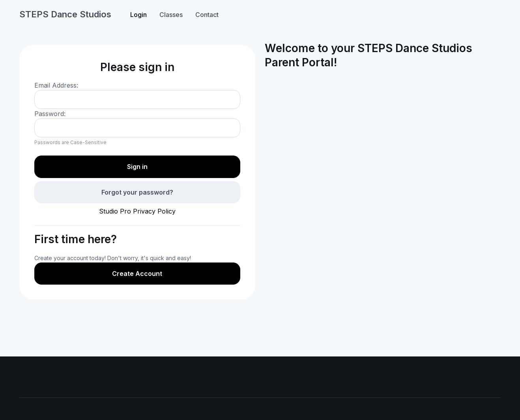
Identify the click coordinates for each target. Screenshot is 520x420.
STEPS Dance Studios (65, 14)
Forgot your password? (137, 192)
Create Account (137, 274)
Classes (171, 15)
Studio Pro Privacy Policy (137, 211)
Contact (207, 15)
